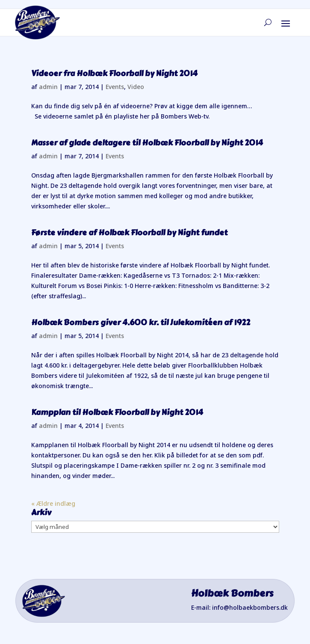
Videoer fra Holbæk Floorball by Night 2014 (114, 74)
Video (136, 87)
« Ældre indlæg (53, 503)
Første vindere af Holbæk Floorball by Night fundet (129, 233)
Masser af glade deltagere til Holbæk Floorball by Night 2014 (147, 143)
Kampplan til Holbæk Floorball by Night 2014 (117, 413)
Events (115, 87)
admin (48, 87)
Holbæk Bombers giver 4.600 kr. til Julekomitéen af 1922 (141, 323)
